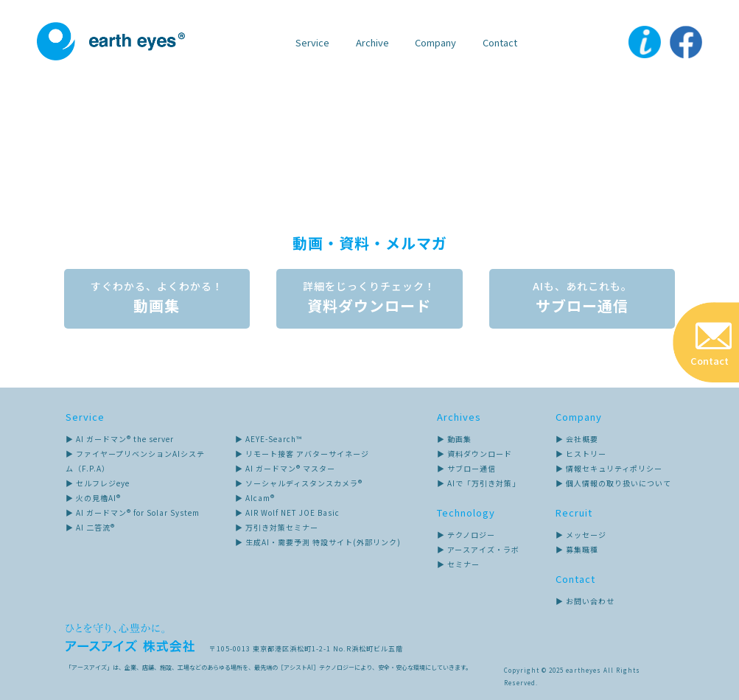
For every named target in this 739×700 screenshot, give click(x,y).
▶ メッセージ (581, 535)
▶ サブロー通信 (466, 468)
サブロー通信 (584, 299)
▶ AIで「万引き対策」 (479, 483)
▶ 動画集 (454, 439)
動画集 (156, 299)
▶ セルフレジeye (98, 483)
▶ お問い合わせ (585, 601)
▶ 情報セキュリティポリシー (609, 468)
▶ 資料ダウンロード (474, 454)
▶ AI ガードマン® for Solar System (133, 512)
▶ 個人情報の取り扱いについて (613, 483)
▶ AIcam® (255, 498)
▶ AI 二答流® (90, 527)
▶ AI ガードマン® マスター (285, 468)
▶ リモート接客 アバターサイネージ (302, 454)
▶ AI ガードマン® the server (120, 439)
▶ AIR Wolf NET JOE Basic (287, 512)
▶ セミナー (458, 564)
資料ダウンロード (370, 299)
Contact (500, 42)
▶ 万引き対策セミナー (277, 527)
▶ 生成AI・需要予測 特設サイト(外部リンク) (318, 542)
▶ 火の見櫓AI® (93, 498)
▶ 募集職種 (577, 549)
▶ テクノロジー (466, 535)
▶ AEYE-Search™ (269, 439)
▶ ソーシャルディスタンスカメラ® (299, 483)
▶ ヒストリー (581, 454)
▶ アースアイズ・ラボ (478, 549)
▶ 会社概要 (577, 439)
